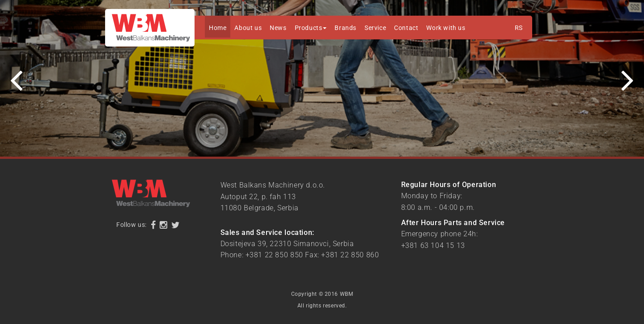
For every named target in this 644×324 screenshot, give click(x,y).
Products (311, 28)
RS (519, 28)
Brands (345, 28)
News (278, 28)
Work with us (446, 28)
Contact (406, 28)
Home (218, 28)
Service (375, 28)
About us (248, 28)
